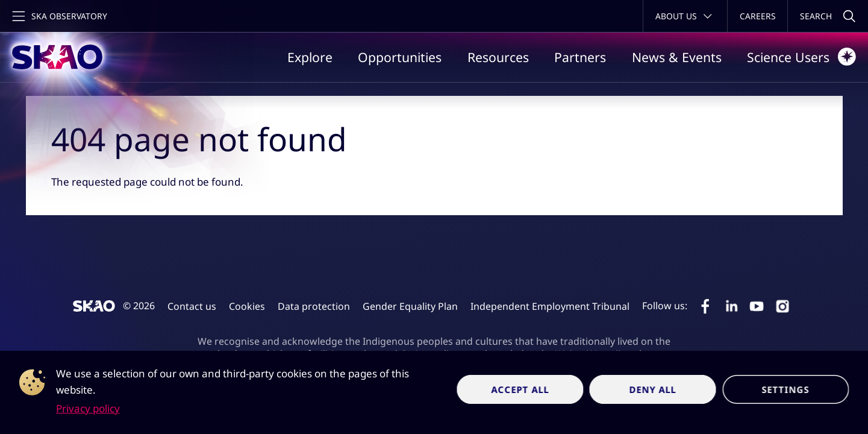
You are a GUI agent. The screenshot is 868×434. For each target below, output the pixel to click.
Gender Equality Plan (410, 306)
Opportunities (400, 57)
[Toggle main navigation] (58, 16)
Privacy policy (88, 408)
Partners (580, 57)
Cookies (247, 306)
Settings (785, 389)
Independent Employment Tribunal (550, 306)
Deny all (653, 389)
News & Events (677, 57)
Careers (758, 16)
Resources (498, 57)
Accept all (520, 389)
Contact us (192, 306)
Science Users (801, 57)
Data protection (314, 306)
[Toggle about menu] (685, 16)
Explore (310, 57)
